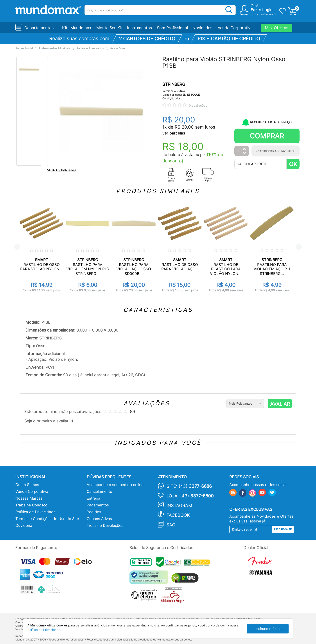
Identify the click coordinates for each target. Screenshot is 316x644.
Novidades (202, 28)
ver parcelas (174, 133)
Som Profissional (172, 28)
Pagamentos (98, 505)
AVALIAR (280, 404)
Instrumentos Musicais (55, 48)
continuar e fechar (268, 629)
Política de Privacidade (36, 512)
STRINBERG (174, 84)
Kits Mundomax (77, 28)
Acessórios (118, 48)
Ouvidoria (24, 526)
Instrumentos (139, 28)
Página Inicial (24, 48)
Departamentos (39, 28)
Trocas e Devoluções (105, 526)
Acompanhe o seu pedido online (115, 485)
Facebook (178, 515)
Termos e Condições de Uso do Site (47, 519)
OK (293, 164)
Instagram (179, 506)
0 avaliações (198, 105)
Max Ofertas (276, 28)
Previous (17, 247)
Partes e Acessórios (90, 48)
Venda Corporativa (235, 28)
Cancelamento (99, 492)
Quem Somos (27, 485)
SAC (171, 525)
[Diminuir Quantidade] (244, 153)
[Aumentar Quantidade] (244, 149)
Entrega (93, 498)
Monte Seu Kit (110, 28)
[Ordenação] (245, 404)
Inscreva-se (283, 529)
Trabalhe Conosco (31, 505)
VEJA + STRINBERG (61, 170)
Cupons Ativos (99, 519)
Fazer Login (262, 10)
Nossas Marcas (29, 498)
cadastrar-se (264, 14)
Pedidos (94, 512)
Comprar (267, 136)
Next (299, 247)
